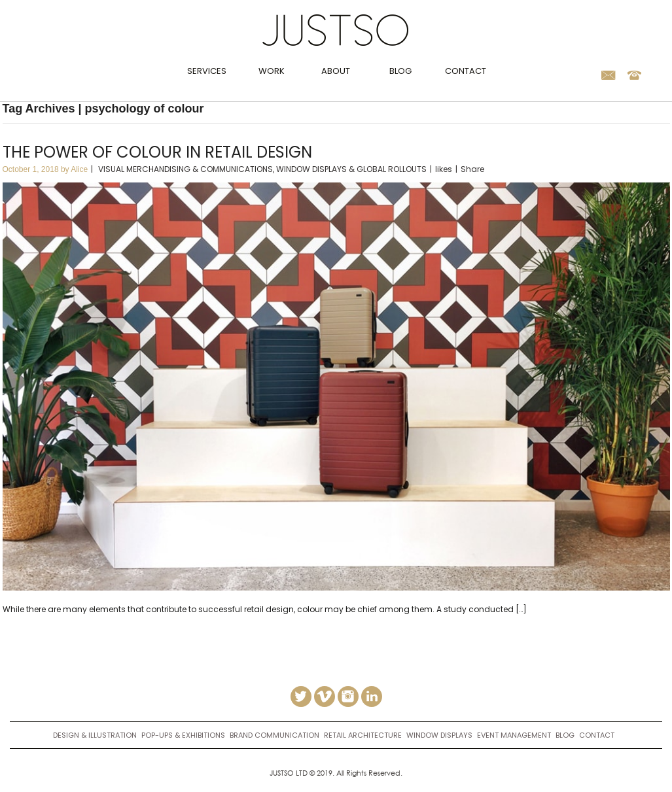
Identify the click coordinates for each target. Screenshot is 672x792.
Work (272, 71)
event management (514, 735)
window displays (439, 735)
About (336, 71)
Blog (400, 71)
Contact (466, 71)
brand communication (274, 735)
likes (444, 169)
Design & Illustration (95, 735)
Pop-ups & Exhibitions (183, 735)
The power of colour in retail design (157, 152)
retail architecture (363, 735)
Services (207, 71)
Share (472, 169)
